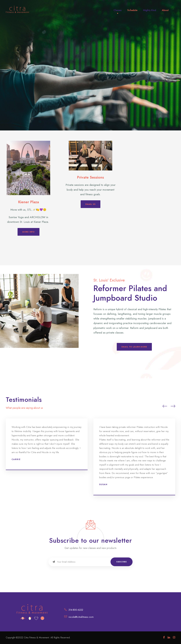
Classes (118, 10)
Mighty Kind (150, 10)
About (165, 10)
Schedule (132, 10)
